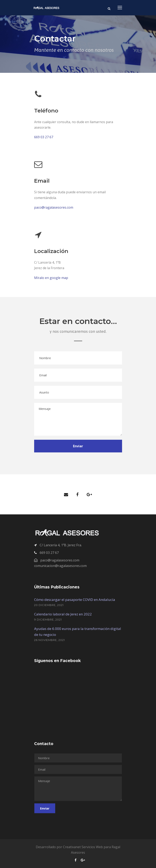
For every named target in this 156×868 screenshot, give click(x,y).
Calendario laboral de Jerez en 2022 (63, 614)
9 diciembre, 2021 (48, 620)
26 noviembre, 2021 (49, 640)
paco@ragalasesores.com (54, 207)
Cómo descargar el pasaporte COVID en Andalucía (75, 600)
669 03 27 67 (44, 137)
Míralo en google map (51, 278)
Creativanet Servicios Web (83, 847)
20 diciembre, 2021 (49, 605)
